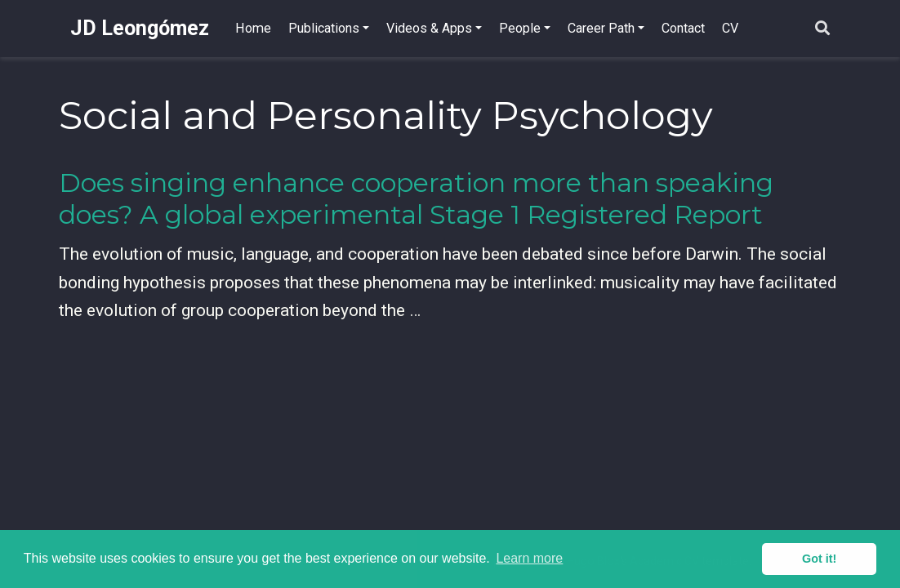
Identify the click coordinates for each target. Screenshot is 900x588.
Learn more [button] (529, 558)
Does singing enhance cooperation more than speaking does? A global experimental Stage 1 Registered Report (416, 199)
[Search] (822, 29)
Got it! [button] (819, 559)
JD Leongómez (140, 28)
